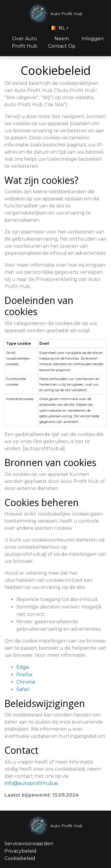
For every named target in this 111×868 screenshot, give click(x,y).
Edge (23, 667)
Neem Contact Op (62, 42)
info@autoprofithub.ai (31, 783)
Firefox (24, 675)
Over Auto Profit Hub (25, 42)
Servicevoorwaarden (29, 844)
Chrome (26, 682)
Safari (23, 689)
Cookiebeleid (20, 858)
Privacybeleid (20, 851)
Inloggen (93, 39)
